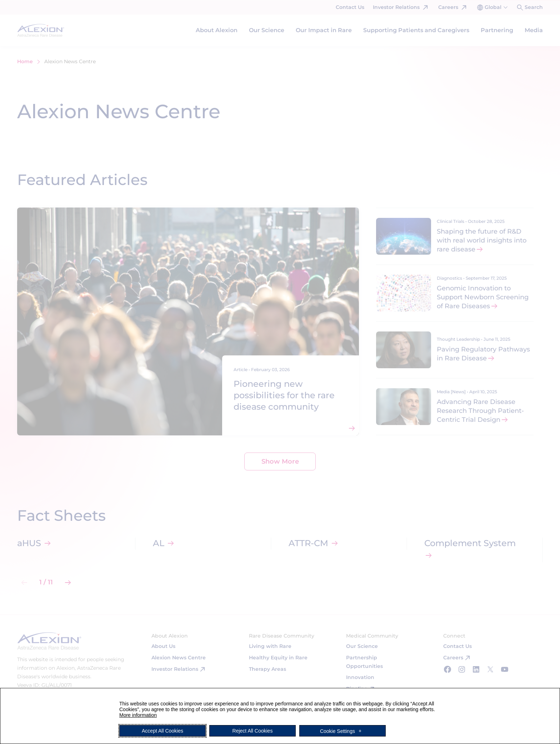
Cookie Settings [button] (337, 731)
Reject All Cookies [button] (253, 731)
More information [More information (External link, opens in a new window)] (138, 715)
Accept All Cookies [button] (162, 731)
